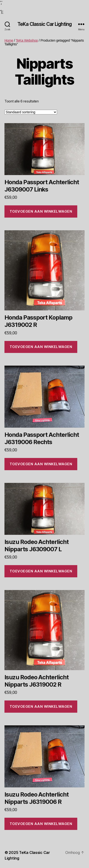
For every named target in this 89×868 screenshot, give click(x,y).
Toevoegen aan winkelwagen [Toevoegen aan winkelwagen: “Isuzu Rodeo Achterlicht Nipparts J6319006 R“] (41, 824)
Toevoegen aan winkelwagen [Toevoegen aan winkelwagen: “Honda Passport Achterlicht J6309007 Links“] (41, 211)
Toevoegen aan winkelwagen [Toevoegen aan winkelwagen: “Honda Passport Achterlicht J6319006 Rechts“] (41, 464)
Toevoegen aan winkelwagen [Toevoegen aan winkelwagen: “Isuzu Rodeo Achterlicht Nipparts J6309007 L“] (41, 571)
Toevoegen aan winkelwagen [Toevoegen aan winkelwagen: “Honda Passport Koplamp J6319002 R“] (41, 347)
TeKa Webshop (27, 40)
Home (9, 40)
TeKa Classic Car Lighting (44, 24)
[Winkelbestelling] (31, 112)
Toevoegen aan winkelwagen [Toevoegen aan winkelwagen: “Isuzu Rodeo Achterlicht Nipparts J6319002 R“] (41, 706)
